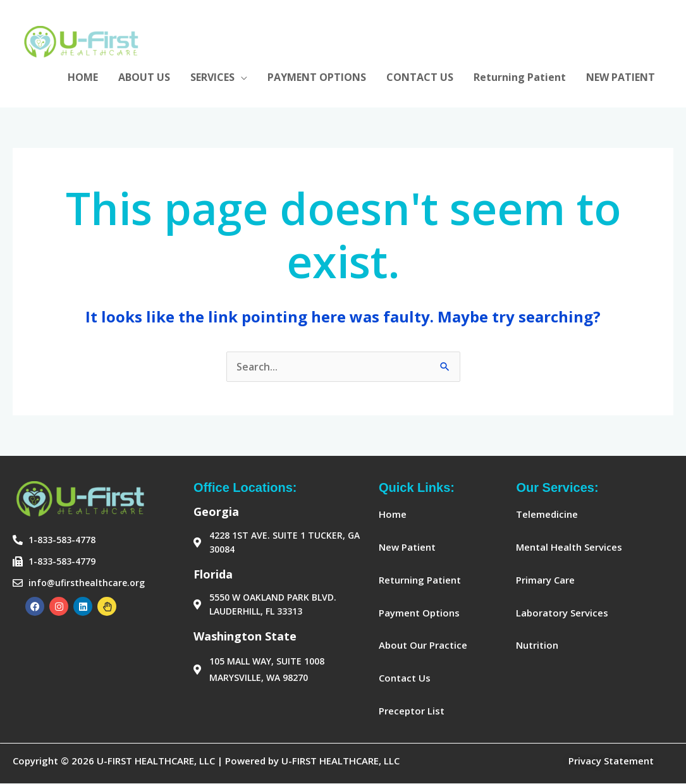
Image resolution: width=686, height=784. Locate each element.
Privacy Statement (611, 761)
